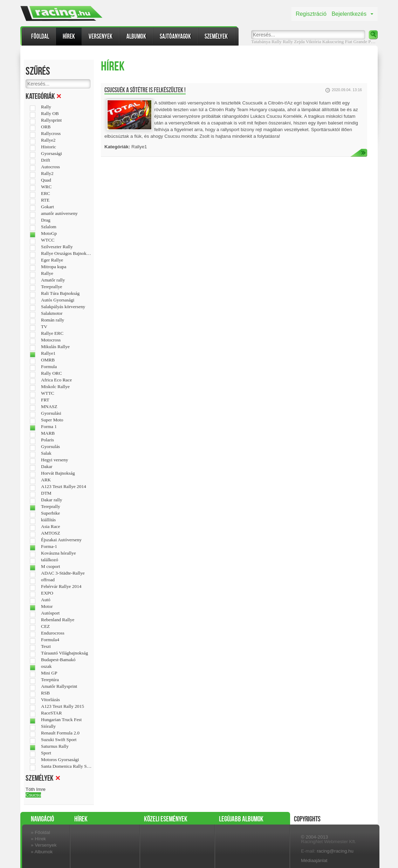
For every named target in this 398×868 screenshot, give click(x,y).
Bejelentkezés (349, 14)
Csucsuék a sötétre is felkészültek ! (145, 90)
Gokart (47, 207)
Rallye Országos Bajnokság (66, 253)
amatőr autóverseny (59, 213)
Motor (47, 606)
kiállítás (48, 520)
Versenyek (101, 36)
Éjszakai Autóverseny (61, 540)
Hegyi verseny (54, 460)
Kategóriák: (117, 147)
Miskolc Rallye (55, 387)
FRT (45, 400)
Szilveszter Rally (57, 247)
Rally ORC (52, 373)
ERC (46, 194)
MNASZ (49, 407)
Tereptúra (50, 680)
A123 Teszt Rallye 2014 (64, 487)
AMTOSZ (51, 533)
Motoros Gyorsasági (60, 760)
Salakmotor (52, 313)
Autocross (50, 167)
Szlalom (49, 227)
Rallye (47, 273)
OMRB (48, 360)
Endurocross (53, 633)
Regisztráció (311, 14)
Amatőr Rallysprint (59, 686)
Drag (46, 220)
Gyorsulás (50, 447)
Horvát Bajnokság (58, 473)
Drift (46, 160)
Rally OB (50, 114)
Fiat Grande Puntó (362, 42)
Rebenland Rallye (58, 620)
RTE (45, 200)
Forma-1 (49, 547)
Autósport (50, 613)
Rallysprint (51, 120)
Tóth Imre (36, 789)
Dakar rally (52, 500)
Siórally (48, 726)
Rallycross (51, 134)
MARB (48, 433)
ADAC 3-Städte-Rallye (63, 573)
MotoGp (49, 233)
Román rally (53, 320)
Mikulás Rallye (55, 347)
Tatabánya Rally (266, 42)
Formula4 (50, 640)
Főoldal (40, 36)
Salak (46, 453)
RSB (45, 693)
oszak (46, 666)
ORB (46, 127)
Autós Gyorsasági (58, 300)
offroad (48, 580)
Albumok (136, 36)
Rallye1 (48, 353)
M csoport (50, 567)
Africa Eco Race (56, 380)
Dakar (47, 467)
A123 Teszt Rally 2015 (63, 706)
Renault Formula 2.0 (60, 733)
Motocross (51, 340)
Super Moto (52, 420)
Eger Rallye (52, 260)
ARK (46, 480)
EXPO (47, 593)
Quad (46, 180)
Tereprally (51, 507)
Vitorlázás (50, 700)
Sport (46, 753)
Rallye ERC (52, 333)
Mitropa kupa (54, 267)
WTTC (48, 393)
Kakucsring (333, 42)
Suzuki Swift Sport (59, 740)
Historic (49, 147)
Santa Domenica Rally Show (66, 766)
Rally (288, 42)
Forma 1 (49, 427)
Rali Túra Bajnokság (60, 293)
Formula (49, 367)
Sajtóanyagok (175, 36)
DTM (46, 493)
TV (44, 327)
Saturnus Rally (55, 746)
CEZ (45, 626)
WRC (46, 187)
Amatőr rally (53, 280)
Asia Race (50, 527)
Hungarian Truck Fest (61, 720)
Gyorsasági (52, 154)
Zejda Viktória (307, 42)
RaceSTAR (52, 713)
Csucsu (33, 795)
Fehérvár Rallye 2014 (61, 586)
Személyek (216, 36)
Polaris (47, 440)
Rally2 (47, 174)
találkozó (50, 560)
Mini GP (49, 673)
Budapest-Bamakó (58, 660)
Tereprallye (52, 287)
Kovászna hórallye (59, 553)
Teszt (46, 646)
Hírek (69, 36)
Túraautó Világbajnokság (64, 653)
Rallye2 (48, 140)
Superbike (50, 513)
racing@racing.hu (335, 851)
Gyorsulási (51, 413)
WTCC (48, 240)
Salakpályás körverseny (63, 307)
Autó (46, 600)
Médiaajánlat (314, 860)
